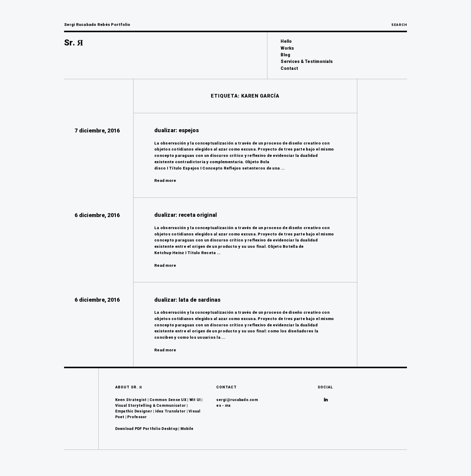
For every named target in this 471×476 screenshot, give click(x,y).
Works (287, 48)
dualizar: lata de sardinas (188, 300)
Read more (165, 180)
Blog (285, 55)
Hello (286, 41)
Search (399, 25)
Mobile (187, 429)
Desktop (169, 429)
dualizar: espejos (177, 130)
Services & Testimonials (307, 61)
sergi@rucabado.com (237, 400)
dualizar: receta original (186, 215)
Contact (289, 68)
